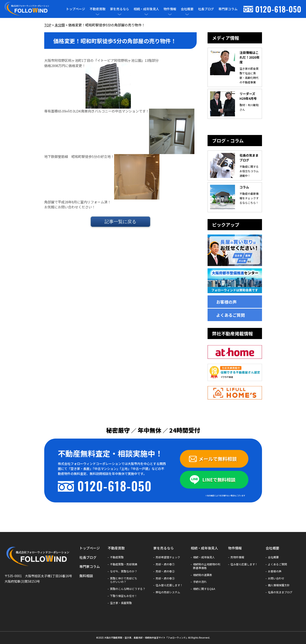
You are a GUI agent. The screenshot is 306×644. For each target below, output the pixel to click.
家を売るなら (120, 9)
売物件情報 (237, 557)
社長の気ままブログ (280, 592)
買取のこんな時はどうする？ (128, 589)
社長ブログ (206, 9)
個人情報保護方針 (279, 585)
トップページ (76, 9)
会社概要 (187, 9)
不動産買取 (98, 9)
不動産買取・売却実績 (124, 564)
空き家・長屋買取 (121, 603)
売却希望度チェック (168, 557)
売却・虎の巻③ (165, 578)
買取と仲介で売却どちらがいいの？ (124, 580)
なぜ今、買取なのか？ (124, 571)
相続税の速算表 (203, 575)
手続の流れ (200, 582)
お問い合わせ (276, 578)
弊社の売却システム (168, 592)
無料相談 (86, 576)
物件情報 (170, 9)
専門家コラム (228, 9)
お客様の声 (226, 302)
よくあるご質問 (230, 315)
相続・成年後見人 (146, 9)
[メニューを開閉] (98, 14)
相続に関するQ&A (204, 589)
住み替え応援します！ (169, 585)
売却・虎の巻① (165, 564)
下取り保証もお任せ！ (124, 596)
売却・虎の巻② (165, 571)
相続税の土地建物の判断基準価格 (207, 566)
